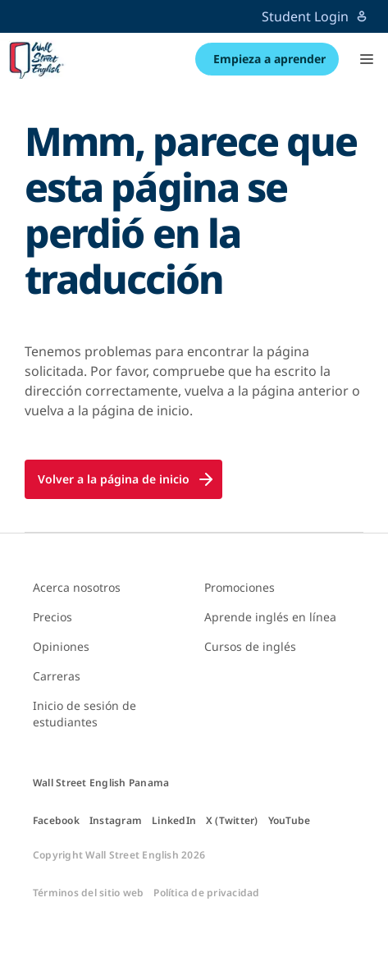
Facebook (56, 821)
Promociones (240, 587)
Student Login (315, 16)
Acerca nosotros (77, 587)
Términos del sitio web (88, 893)
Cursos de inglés (250, 646)
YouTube (290, 821)
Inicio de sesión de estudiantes (84, 714)
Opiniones (61, 646)
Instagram (116, 821)
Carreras (57, 676)
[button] (367, 59)
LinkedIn (174, 821)
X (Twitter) (232, 821)
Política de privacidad (206, 893)
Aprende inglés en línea (270, 617)
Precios (52, 617)
